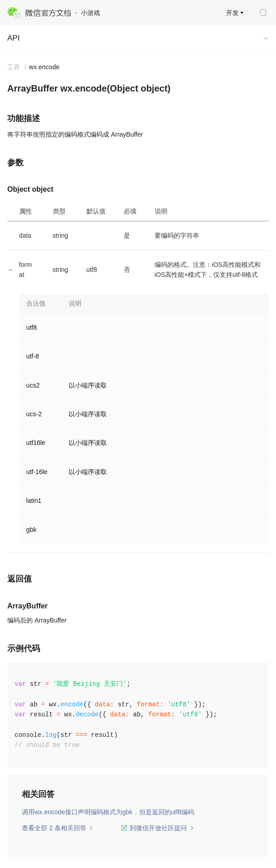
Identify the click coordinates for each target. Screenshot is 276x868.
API (13, 38)
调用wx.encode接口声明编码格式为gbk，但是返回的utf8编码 (108, 812)
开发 (232, 13)
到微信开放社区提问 (157, 828)
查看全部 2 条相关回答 (58, 828)
